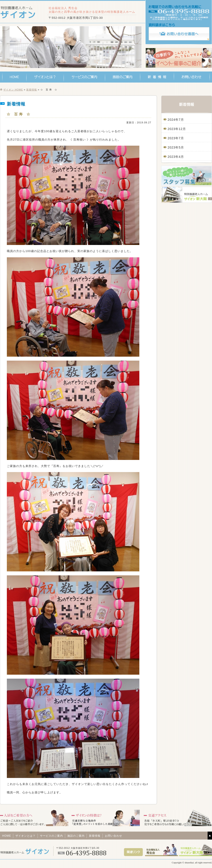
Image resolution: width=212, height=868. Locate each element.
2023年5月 (176, 147)
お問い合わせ (192, 77)
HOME (14, 77)
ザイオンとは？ (45, 77)
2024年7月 (176, 120)
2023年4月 (176, 157)
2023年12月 (177, 129)
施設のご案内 (123, 77)
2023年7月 (176, 138)
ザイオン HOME (13, 90)
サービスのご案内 (84, 77)
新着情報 (157, 77)
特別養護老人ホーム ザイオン (19, 12)
